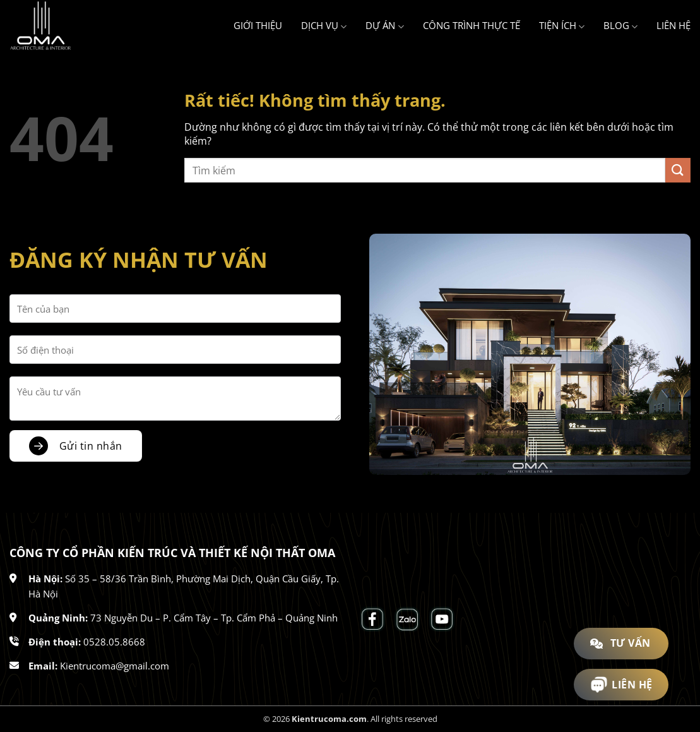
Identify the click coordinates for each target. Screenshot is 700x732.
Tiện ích (562, 26)
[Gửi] (678, 170)
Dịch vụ (324, 26)
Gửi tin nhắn (91, 446)
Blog (620, 26)
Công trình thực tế (472, 25)
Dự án (384, 26)
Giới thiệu (258, 25)
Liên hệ (673, 25)
